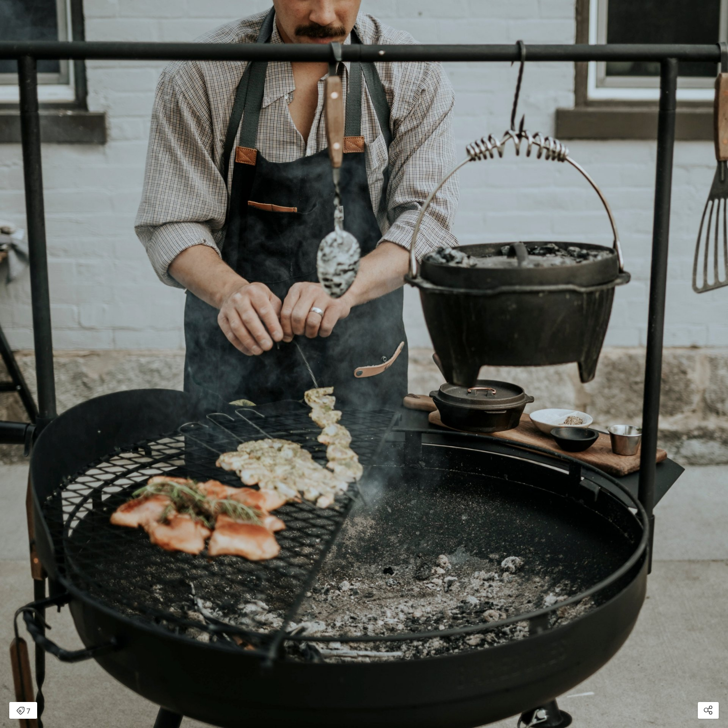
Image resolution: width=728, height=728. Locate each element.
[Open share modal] (708, 710)
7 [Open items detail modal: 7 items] (23, 711)
